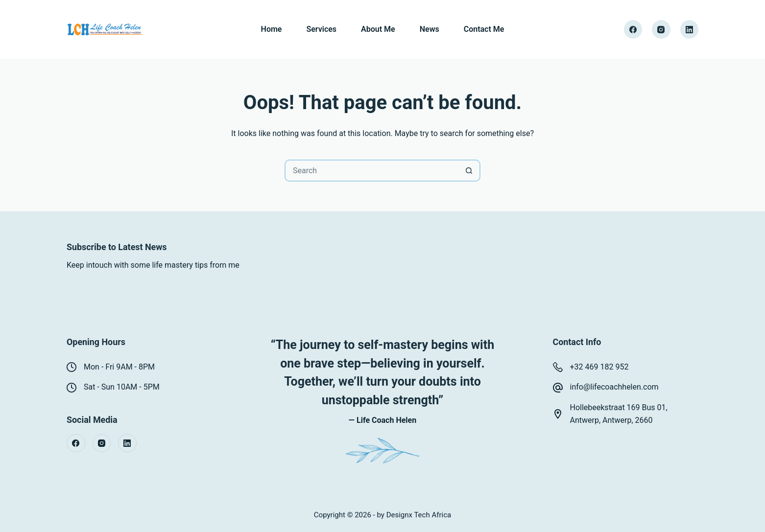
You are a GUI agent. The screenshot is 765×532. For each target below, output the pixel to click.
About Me (378, 29)
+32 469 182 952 (599, 367)
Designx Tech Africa (419, 515)
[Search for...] (371, 171)
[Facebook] (633, 29)
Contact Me (484, 29)
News (430, 29)
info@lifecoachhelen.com (614, 387)
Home (272, 29)
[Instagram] (661, 29)
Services (321, 29)
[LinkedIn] (690, 29)
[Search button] (469, 171)
